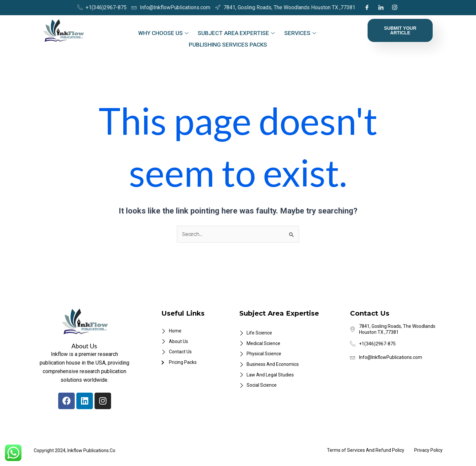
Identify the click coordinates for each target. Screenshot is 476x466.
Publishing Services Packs (228, 40)
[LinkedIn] (381, 8)
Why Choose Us (165, 32)
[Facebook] (367, 8)
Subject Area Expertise (236, 32)
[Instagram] (395, 8)
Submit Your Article (400, 30)
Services (298, 32)
